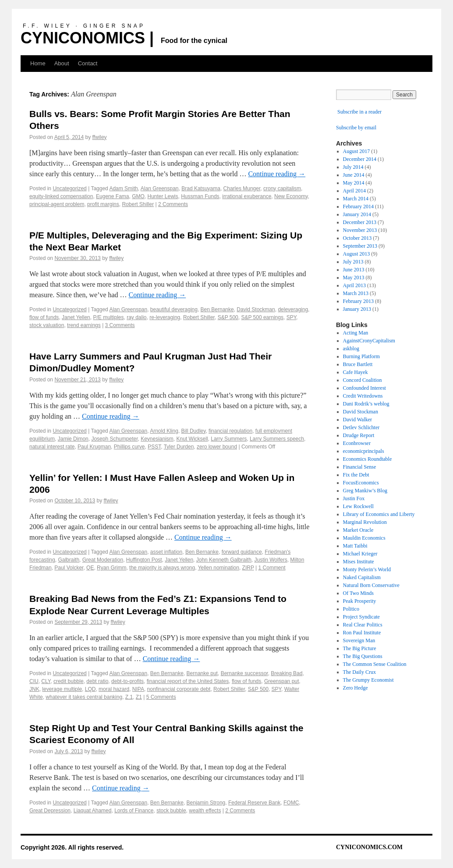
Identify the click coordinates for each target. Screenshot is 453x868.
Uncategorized (69, 189)
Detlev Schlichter (361, 427)
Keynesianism (157, 439)
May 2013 (354, 277)
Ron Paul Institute (362, 633)
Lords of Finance (134, 811)
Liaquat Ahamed (93, 811)
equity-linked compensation (61, 196)
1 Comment (272, 568)
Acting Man (356, 333)
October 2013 (357, 238)
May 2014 (354, 183)
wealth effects (205, 811)
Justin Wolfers (271, 560)
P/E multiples (108, 317)
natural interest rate (52, 447)
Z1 (139, 697)
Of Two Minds (358, 593)
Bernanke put (202, 673)
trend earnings (84, 325)
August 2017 (357, 151)
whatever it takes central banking (84, 697)
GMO (138, 196)
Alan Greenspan (160, 189)
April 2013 (354, 285)
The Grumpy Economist (368, 680)
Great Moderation (103, 560)
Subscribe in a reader (359, 112)
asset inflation (166, 552)
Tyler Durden (179, 447)
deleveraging (293, 309)
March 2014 (356, 199)
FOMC (291, 803)
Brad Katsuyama (201, 189)
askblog (351, 349)
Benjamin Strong (206, 803)
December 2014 (360, 159)
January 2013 (357, 309)
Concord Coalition (363, 380)
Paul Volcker (69, 568)
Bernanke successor (244, 673)
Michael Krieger (360, 554)
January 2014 (357, 214)
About (62, 63)
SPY (291, 317)
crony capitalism (282, 189)
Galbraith (69, 560)
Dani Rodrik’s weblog (366, 404)
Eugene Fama (112, 196)
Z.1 (129, 697)
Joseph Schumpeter (114, 439)
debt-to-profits (127, 681)
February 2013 (358, 301)
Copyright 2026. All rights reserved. (72, 847)
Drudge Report (359, 435)
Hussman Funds (200, 196)
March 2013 (356, 293)
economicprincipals (364, 451)
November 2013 (360, 230)
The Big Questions (363, 656)
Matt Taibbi (355, 546)
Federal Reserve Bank (254, 803)
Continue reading (277, 174)
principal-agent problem (57, 204)
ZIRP (248, 568)
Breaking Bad (287, 673)
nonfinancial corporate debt (179, 689)
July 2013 (353, 262)
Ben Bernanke (217, 309)
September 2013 (360, 246)
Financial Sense (360, 467)
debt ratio (97, 681)
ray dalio (136, 317)
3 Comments (120, 325)
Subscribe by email (356, 128)
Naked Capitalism (362, 577)
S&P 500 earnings (262, 317)
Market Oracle (358, 530)
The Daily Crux (359, 672)
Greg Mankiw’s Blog (365, 491)
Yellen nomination (219, 568)
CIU (34, 681)
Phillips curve (129, 447)
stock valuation (47, 325)
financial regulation (230, 431)
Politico (351, 609)
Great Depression (50, 811)
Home (38, 63)
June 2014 (354, 175)
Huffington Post (144, 560)
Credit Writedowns (363, 396)
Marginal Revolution (365, 522)
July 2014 (353, 167)
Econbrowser (357, 443)
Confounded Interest (365, 388)
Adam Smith (123, 189)
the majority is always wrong (162, 568)
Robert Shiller (138, 204)
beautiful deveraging (174, 309)
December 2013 (360, 222)
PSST (154, 447)
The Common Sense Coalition (375, 664)
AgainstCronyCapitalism (369, 341)
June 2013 (354, 270)
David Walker (357, 420)
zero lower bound (217, 447)
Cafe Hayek (356, 372)
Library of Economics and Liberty (379, 514)
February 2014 (358, 206)
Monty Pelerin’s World (367, 569)
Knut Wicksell (192, 439)
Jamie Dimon (73, 439)
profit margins (103, 204)
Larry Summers (229, 439)
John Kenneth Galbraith (224, 560)
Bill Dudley (194, 431)
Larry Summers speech (277, 439)
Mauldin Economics (364, 538)
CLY (46, 681)
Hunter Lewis (163, 196)
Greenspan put (281, 681)
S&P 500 (228, 317)
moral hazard (114, 689)
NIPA (138, 689)
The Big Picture (360, 648)
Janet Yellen (76, 317)
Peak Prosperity (360, 601)
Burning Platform (361, 356)
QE (90, 568)
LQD (90, 689)
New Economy (291, 196)
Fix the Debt (356, 475)
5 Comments (161, 697)
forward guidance (242, 552)
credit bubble (69, 681)
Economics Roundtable (368, 459)
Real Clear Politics (363, 625)
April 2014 (354, 191)
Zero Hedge (356, 688)
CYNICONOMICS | (87, 38)
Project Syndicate (361, 617)
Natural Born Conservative (371, 585)
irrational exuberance (247, 196)
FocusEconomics (361, 483)
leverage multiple (62, 689)
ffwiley (99, 137)
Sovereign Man (359, 640)
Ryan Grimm (111, 568)
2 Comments (173, 204)
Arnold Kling (164, 431)
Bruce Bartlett (358, 364)
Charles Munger (242, 189)
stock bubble (171, 811)
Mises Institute (359, 562)
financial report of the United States (188, 681)
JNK (34, 689)
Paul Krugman (94, 447)
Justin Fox (354, 498)
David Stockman (256, 309)
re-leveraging (165, 317)
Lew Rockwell (358, 506)
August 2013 (357, 254)
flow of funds (44, 317)
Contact (88, 63)
